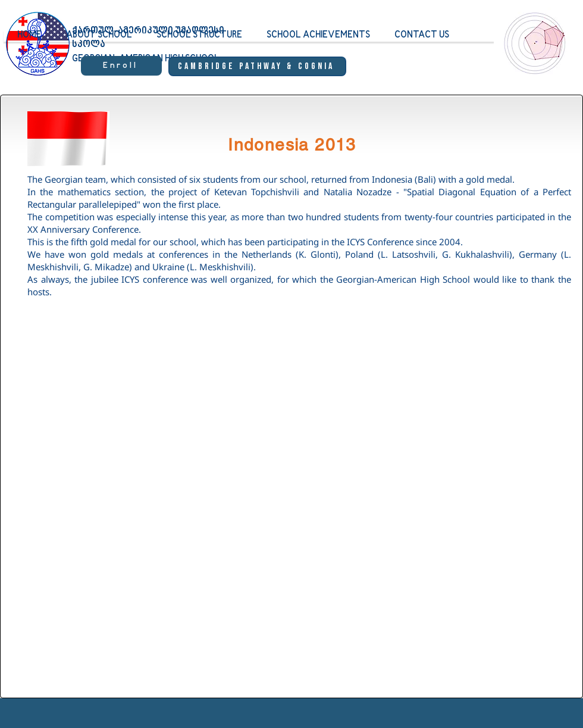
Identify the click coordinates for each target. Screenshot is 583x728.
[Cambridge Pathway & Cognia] (257, 66)
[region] (532, 54)
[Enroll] (121, 66)
